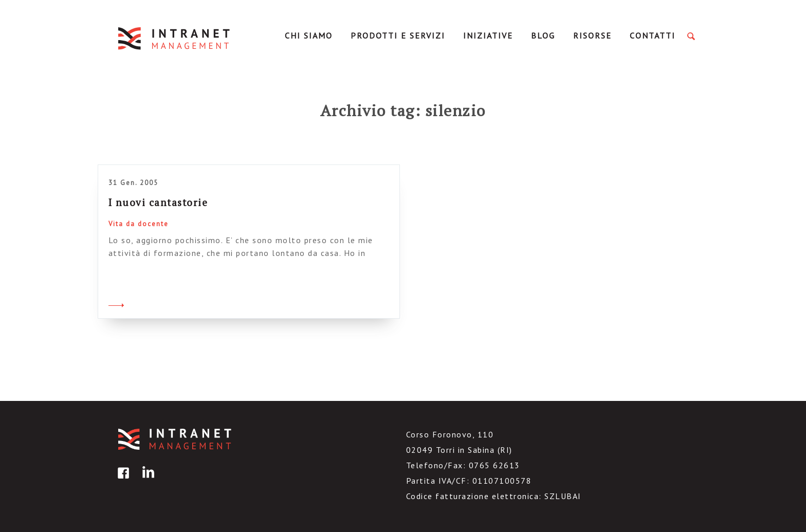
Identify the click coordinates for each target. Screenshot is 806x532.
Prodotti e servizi (398, 35)
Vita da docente (139, 224)
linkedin (146, 480)
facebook (122, 480)
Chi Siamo (309, 35)
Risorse (592, 35)
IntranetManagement (175, 38)
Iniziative (488, 35)
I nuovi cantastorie (158, 202)
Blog (543, 35)
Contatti (653, 35)
